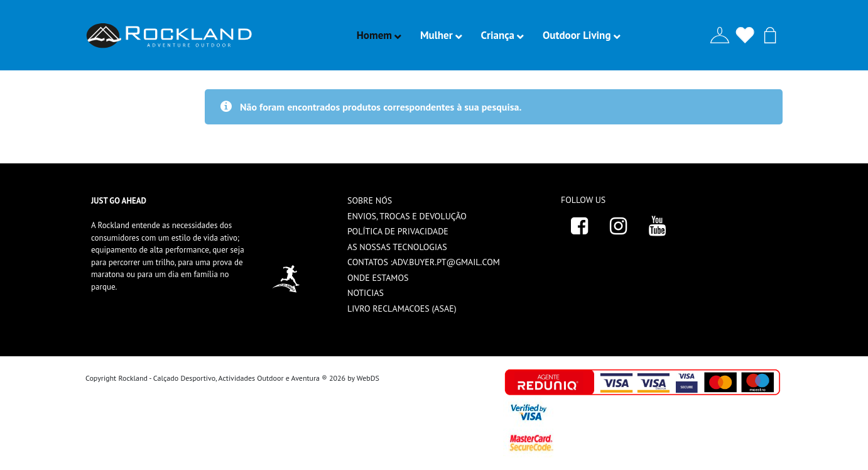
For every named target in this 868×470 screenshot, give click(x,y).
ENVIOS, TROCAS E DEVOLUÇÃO (407, 216)
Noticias (366, 293)
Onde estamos (378, 278)
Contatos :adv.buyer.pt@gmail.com (424, 262)
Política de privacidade (398, 231)
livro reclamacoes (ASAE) (402, 309)
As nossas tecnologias (397, 247)
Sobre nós (370, 200)
